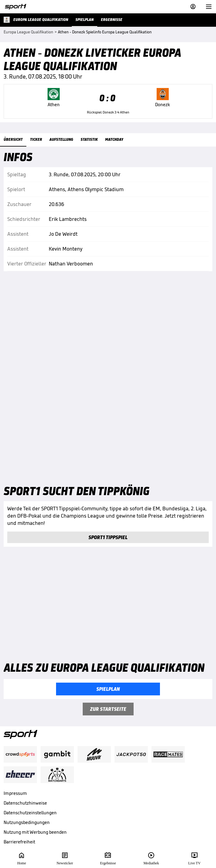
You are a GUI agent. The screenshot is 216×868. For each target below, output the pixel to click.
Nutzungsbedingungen (27, 822)
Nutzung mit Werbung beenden (35, 832)
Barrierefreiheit (19, 842)
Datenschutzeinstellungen (30, 813)
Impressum (15, 793)
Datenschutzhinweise (25, 803)
